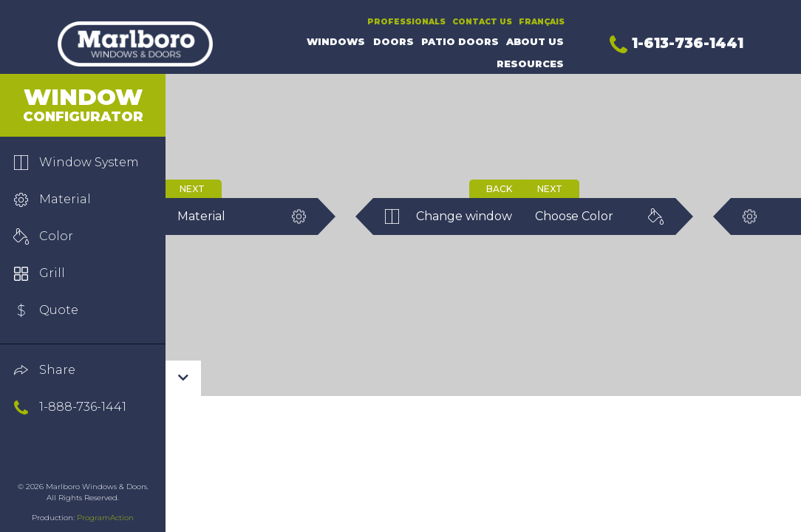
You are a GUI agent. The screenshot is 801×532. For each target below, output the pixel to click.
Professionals (406, 22)
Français (542, 22)
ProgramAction (105, 518)
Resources (530, 64)
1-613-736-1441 (676, 43)
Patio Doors (460, 42)
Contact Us (482, 22)
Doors (393, 42)
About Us (535, 42)
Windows (336, 42)
